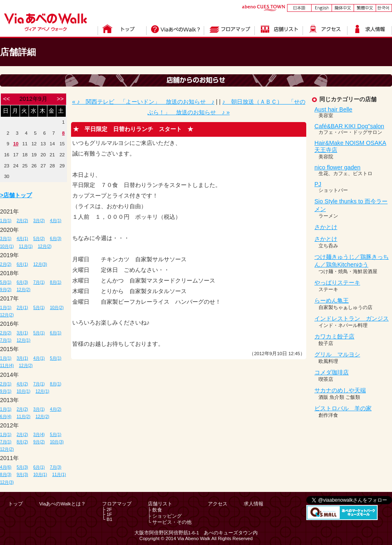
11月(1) (26, 246)
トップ (16, 504)
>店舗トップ (16, 195)
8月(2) (22, 442)
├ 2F (107, 509)
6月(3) (56, 239)
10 (16, 144)
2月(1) (22, 308)
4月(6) (6, 467)
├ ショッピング (165, 516)
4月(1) (56, 221)
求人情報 (254, 504)
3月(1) (6, 239)
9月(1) (6, 391)
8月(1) (56, 282)
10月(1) (7, 246)
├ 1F (107, 514)
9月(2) (6, 290)
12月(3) (40, 264)
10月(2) (57, 308)
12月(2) (45, 246)
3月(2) (39, 221)
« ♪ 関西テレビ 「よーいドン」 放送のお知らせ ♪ (143, 102)
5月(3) (22, 467)
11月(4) (7, 366)
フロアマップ (117, 504)
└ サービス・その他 (170, 522)
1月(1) (6, 221)
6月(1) (22, 264)
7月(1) (39, 282)
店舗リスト (160, 504)
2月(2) (22, 221)
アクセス (218, 504)
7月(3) (56, 467)
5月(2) (39, 239)
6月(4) (6, 417)
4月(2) (22, 384)
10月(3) (57, 442)
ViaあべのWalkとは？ (62, 504)
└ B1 (107, 519)
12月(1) (24, 340)
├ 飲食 (155, 510)
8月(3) (6, 475)
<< (6, 99)
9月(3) (22, 475)
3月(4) (39, 435)
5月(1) (6, 282)
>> (60, 99)
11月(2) (24, 417)
